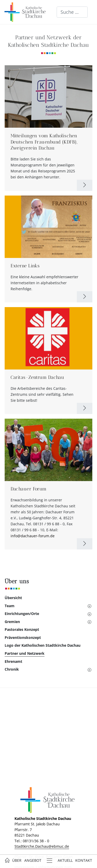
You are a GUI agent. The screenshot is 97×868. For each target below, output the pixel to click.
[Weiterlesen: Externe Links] (85, 297)
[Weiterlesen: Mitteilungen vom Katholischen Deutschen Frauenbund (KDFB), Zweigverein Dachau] (85, 185)
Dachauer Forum (29, 489)
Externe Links (25, 266)
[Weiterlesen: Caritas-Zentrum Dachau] (85, 408)
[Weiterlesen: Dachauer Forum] (85, 544)
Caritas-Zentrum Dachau (38, 377)
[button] (44, 606)
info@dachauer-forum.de (33, 536)
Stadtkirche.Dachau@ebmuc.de (42, 846)
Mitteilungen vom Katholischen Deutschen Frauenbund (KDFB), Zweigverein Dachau (44, 142)
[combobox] (72, 12)
